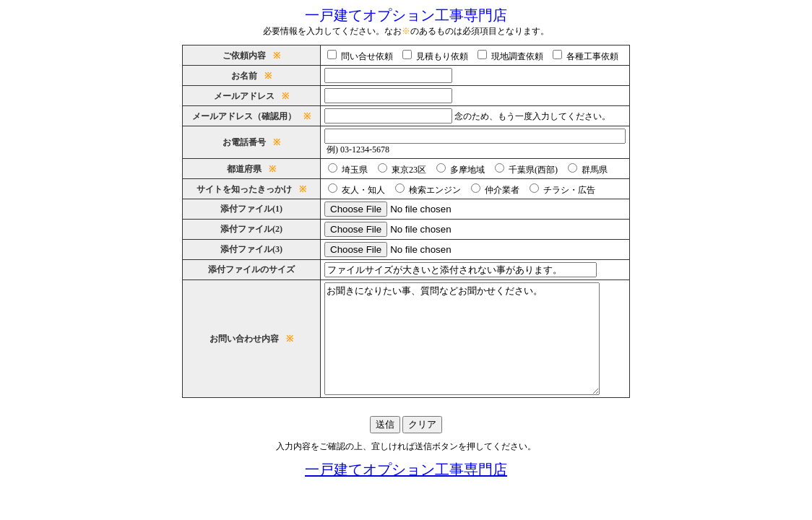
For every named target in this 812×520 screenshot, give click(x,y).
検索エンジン (432, 190)
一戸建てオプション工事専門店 (406, 491)
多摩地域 (465, 170)
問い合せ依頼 (364, 56)
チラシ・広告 (566, 190)
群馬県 (592, 170)
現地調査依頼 (514, 56)
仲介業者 (499, 190)
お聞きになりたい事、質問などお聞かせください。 (475, 350)
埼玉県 (352, 170)
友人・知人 (360, 190)
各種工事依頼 (589, 56)
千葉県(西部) (530, 170)
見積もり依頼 (439, 56)
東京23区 (406, 170)
